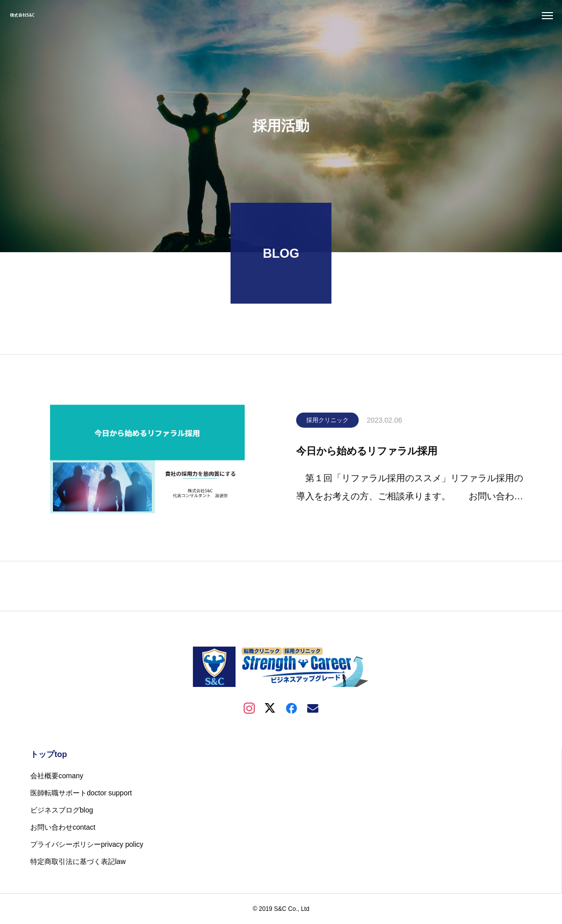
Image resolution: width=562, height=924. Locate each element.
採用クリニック (327, 423)
